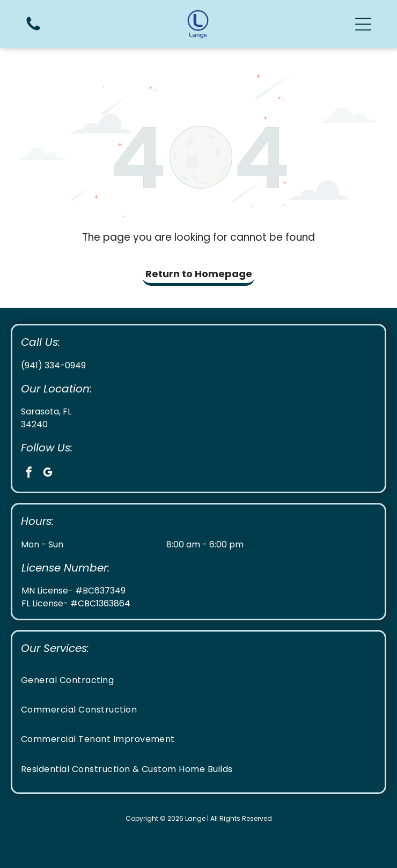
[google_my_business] (48, 474)
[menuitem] (198, 680)
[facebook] (29, 474)
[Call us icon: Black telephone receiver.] (33, 30)
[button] (363, 24)
